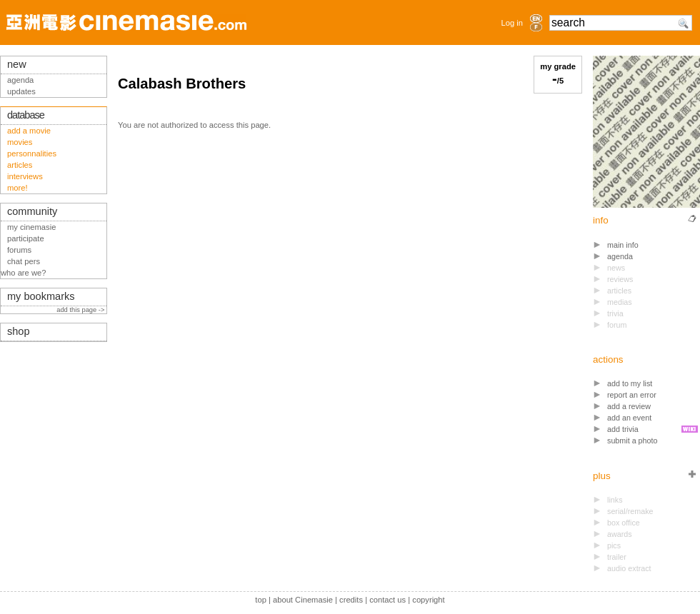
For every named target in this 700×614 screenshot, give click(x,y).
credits (351, 600)
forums (19, 250)
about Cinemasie (303, 600)
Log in (512, 23)
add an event (629, 418)
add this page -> (81, 310)
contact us (387, 600)
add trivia (623, 429)
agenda (620, 256)
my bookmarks (41, 296)
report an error (632, 395)
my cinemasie (31, 227)
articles (20, 165)
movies (20, 142)
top (261, 600)
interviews (25, 176)
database (26, 115)
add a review (629, 406)
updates (21, 91)
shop (19, 331)
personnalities (32, 153)
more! (17, 188)
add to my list (630, 383)
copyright (428, 600)
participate (26, 238)
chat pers (24, 261)
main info (623, 245)
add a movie (29, 131)
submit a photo (632, 441)
